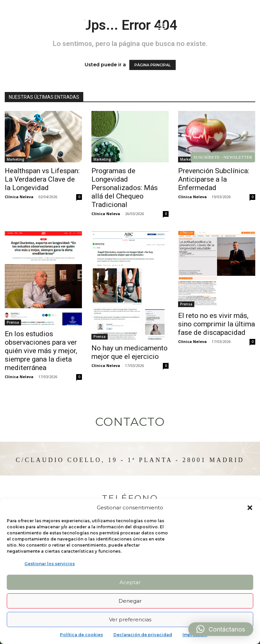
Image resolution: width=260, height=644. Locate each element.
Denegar (130, 601)
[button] (250, 508)
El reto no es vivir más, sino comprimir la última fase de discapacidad (216, 324)
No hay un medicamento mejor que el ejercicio (129, 352)
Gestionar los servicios (50, 564)
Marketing (16, 159)
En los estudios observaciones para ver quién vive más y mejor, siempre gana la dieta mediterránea (41, 351)
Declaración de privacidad (143, 635)
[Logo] (48, 27)
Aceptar (130, 582)
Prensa (13, 322)
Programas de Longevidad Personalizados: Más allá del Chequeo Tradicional (125, 188)
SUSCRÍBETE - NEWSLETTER (223, 157)
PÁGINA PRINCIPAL (153, 65)
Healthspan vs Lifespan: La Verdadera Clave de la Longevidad (42, 179)
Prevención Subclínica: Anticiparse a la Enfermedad (214, 179)
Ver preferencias (130, 619)
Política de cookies (81, 635)
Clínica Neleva (19, 197)
